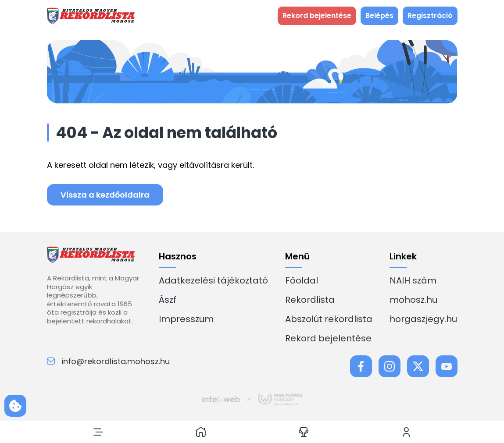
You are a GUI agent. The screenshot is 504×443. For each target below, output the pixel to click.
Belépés (379, 16)
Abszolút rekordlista (329, 319)
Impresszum (186, 319)
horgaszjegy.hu (423, 319)
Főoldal (302, 280)
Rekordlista (310, 300)
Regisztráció (430, 16)
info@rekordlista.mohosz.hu (108, 361)
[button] (98, 432)
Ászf (168, 300)
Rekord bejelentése (328, 338)
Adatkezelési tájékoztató (213, 280)
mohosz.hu (413, 300)
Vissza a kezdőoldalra (105, 195)
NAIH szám (413, 280)
